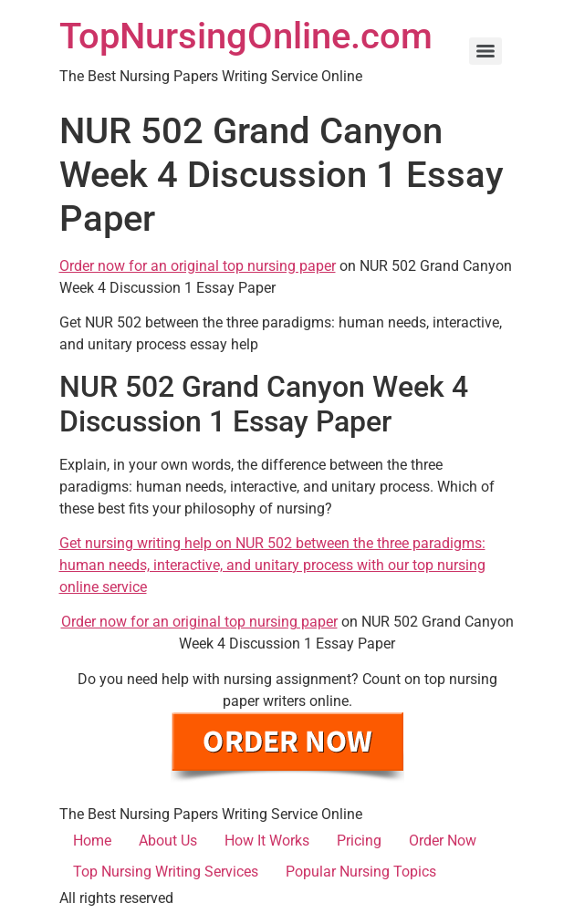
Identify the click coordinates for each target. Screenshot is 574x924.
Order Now (443, 841)
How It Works (267, 841)
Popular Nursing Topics (361, 872)
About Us (168, 841)
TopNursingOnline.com (246, 36)
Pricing (359, 841)
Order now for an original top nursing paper (198, 266)
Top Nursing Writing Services (166, 872)
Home (92, 841)
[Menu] (485, 51)
